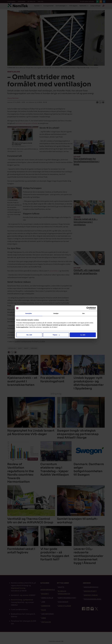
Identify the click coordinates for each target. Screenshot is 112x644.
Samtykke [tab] (29, 313)
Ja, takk (83, 335)
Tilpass (56, 335)
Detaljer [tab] (56, 313)
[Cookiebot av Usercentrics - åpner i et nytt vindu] (88, 308)
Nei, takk (29, 335)
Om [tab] (83, 313)
